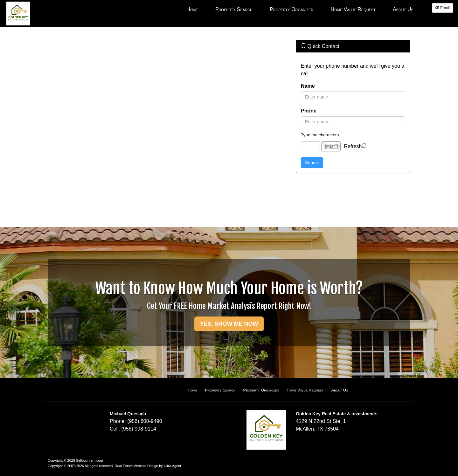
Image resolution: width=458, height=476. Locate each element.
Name (308, 86)
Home (192, 390)
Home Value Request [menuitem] (353, 9)
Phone (309, 111)
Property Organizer (261, 390)
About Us (340, 390)
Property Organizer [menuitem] (291, 9)
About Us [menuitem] (403, 9)
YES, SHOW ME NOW (229, 324)
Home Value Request (305, 390)
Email (443, 8)
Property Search (220, 390)
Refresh (353, 146)
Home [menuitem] (192, 9)
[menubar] (300, 9)
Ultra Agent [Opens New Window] (172, 466)
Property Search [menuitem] (234, 9)
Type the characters (320, 135)
